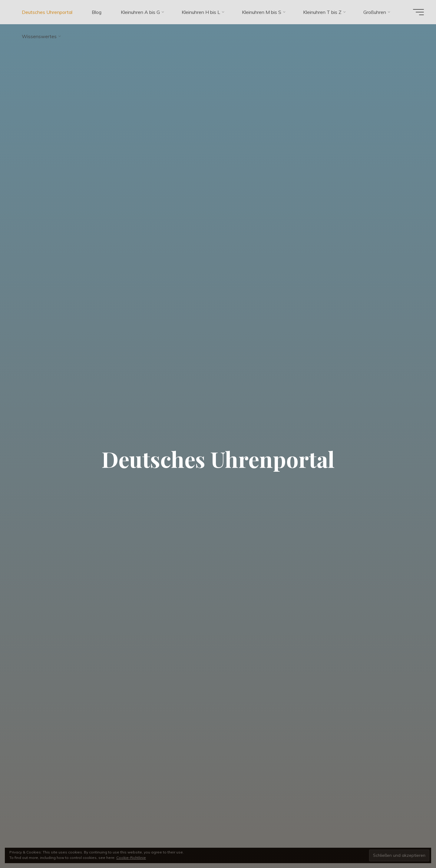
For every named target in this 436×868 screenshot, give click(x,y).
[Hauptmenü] (418, 12)
